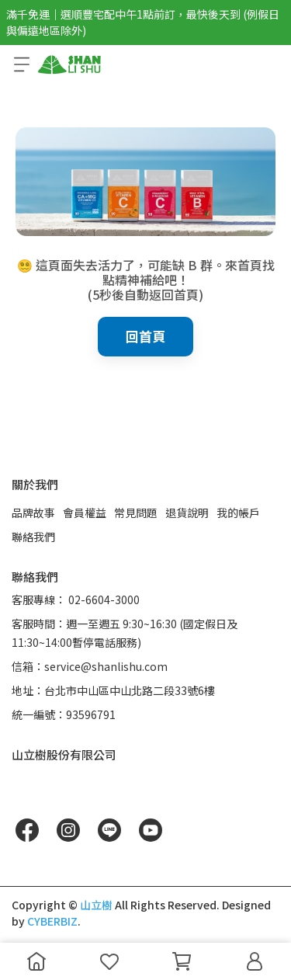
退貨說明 (187, 513)
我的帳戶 (238, 513)
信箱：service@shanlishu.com (90, 666)
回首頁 (145, 336)
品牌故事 (33, 513)
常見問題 (136, 513)
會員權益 (85, 513)
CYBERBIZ (52, 921)
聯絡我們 (33, 537)
